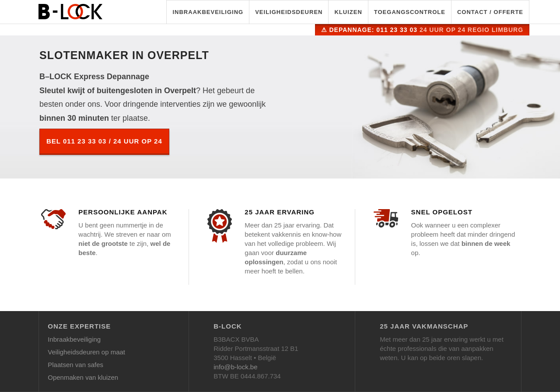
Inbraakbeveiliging (208, 12)
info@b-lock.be (235, 367)
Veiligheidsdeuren (289, 12)
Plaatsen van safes (75, 365)
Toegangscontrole (410, 12)
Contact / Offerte (490, 12)
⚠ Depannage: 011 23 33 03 (422, 30)
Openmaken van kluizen (83, 377)
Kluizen (348, 12)
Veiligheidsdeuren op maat (86, 352)
